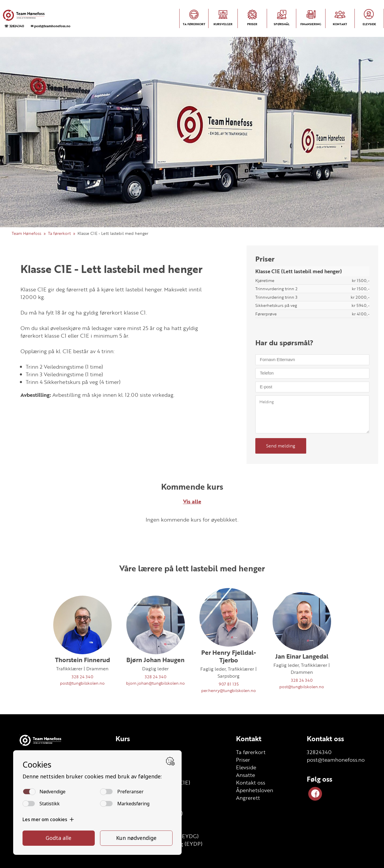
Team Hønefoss (26, 233)
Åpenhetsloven (255, 790)
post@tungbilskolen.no (82, 683)
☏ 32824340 (14, 26)
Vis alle (192, 501)
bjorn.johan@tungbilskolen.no (155, 683)
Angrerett (248, 798)
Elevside (246, 767)
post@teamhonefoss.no (336, 760)
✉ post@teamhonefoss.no (51, 26)
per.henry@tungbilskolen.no (229, 690)
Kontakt (249, 739)
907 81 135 (229, 684)
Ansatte (246, 775)
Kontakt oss (251, 782)
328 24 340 (82, 677)
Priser (243, 760)
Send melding (281, 446)
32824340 (319, 752)
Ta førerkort (59, 233)
